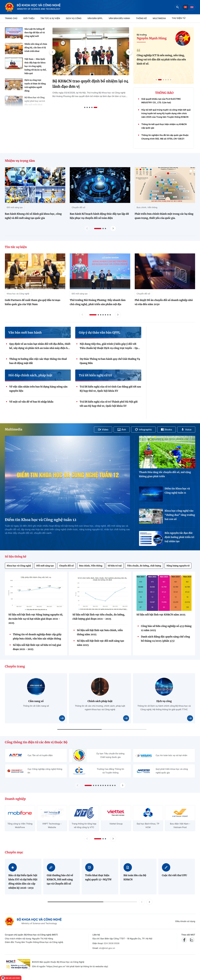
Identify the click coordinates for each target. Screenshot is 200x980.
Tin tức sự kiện (16, 247)
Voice (186, 430)
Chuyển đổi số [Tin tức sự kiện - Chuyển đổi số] (143, 294)
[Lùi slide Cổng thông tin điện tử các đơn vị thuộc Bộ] (77, 785)
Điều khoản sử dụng (185, 921)
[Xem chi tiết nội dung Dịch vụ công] (190, 718)
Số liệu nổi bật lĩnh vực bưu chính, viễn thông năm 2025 (100, 632)
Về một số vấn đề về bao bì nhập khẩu (31, 402)
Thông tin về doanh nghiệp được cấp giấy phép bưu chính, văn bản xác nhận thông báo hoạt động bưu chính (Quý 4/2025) (37, 637)
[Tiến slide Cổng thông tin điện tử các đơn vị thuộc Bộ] (123, 785)
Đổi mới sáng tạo (45, 566)
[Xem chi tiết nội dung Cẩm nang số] (62, 718)
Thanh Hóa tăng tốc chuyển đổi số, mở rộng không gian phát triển (165, 474)
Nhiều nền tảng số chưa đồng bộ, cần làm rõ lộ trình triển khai (36, 48)
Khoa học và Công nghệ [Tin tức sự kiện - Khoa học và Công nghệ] (18, 294)
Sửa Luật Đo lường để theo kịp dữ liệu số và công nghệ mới (35, 33)
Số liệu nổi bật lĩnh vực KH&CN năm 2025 (161, 615)
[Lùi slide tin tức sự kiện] (82, 315)
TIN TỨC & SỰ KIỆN (50, 18)
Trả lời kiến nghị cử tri (95, 375)
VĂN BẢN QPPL (95, 18)
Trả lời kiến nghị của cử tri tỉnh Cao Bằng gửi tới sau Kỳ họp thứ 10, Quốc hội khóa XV (110, 389)
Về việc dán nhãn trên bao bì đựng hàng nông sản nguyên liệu (38, 389)
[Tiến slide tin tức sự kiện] (118, 315)
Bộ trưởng (142, 35)
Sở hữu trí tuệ (115, 566)
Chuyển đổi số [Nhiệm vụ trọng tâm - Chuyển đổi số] (78, 207)
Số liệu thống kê (16, 557)
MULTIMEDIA (159, 18)
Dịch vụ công (74, 18)
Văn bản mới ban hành (25, 333)
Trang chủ (11, 18)
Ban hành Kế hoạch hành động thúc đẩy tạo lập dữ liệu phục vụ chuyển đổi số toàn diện (99, 216)
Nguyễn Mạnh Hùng (152, 38)
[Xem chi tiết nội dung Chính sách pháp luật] (126, 718)
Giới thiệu (29, 18)
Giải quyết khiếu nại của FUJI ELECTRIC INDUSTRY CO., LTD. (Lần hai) (161, 101)
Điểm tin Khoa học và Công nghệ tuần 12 (41, 520)
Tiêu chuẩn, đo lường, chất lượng (144, 566)
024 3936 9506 (112, 943)
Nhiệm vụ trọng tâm (20, 161)
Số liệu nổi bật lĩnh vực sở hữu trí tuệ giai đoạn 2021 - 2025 (37, 647)
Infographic (143, 430)
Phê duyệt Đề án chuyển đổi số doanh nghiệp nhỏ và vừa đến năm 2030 (164, 302)
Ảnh (122, 430)
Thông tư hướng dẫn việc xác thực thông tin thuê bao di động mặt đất (38, 361)
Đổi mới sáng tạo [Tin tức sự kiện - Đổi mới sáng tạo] (80, 294)
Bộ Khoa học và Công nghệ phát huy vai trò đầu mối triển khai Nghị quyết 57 (35, 103)
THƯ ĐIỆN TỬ (179, 18)
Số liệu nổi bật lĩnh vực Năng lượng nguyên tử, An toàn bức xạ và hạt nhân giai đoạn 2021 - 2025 (36, 619)
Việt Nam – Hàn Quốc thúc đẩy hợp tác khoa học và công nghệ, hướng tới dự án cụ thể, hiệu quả (36, 66)
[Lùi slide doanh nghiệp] (87, 839)
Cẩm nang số (36, 701)
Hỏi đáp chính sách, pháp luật (30, 375)
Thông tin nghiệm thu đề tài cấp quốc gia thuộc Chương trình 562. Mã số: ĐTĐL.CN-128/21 (165, 137)
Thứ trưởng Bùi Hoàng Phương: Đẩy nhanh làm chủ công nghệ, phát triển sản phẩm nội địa (98, 302)
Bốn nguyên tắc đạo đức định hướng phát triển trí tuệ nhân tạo (179, 537)
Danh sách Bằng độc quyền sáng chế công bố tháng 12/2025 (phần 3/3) (166, 639)
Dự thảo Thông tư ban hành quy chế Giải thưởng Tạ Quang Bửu (110, 361)
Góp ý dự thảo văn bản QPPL (99, 333)
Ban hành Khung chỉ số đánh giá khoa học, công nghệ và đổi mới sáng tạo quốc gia (33, 216)
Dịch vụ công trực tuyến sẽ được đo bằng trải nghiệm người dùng (35, 85)
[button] (52, 52)
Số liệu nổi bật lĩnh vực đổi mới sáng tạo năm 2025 (100, 643)
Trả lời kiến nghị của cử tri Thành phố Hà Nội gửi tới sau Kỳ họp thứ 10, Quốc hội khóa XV (109, 404)
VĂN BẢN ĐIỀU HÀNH (119, 18)
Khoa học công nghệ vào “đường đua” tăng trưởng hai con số (180, 515)
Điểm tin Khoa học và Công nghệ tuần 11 (177, 491)
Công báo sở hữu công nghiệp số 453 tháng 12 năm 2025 (166, 628)
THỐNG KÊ (141, 18)
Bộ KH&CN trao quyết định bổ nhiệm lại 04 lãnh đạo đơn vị (90, 84)
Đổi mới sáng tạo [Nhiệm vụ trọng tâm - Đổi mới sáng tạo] (15, 207)
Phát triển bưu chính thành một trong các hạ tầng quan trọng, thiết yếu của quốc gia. (164, 216)
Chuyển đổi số (66, 566)
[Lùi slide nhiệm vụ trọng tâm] (87, 228)
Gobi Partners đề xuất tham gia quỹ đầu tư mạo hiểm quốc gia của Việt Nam (33, 302)
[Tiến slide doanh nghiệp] (113, 839)
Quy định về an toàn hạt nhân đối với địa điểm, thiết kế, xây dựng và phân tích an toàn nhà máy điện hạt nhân (40, 346)
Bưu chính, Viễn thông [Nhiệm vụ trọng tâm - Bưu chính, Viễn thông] (147, 207)
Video (103, 430)
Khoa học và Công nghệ (19, 566)
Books (166, 430)
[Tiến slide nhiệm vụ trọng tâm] (113, 228)
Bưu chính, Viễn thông (91, 566)
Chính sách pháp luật (100, 701)
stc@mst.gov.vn (107, 948)
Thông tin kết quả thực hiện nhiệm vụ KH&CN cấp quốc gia (164, 126)
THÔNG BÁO (164, 93)
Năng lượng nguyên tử (178, 566)
